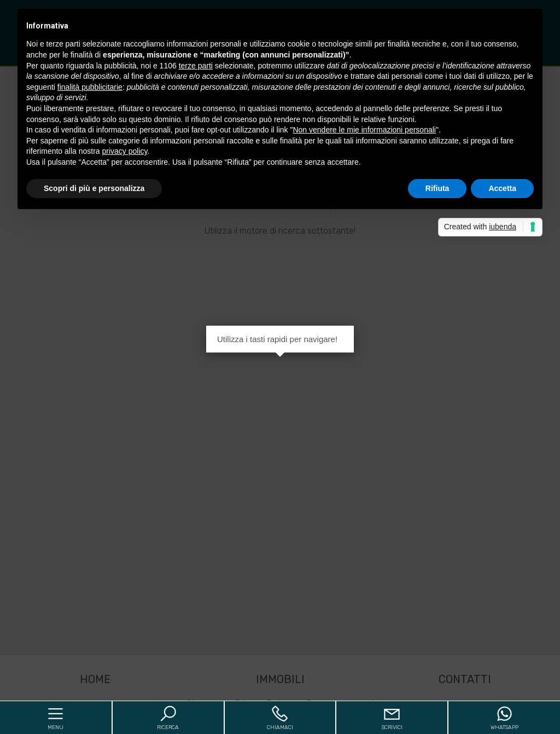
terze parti (196, 66)
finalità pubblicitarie (90, 87)
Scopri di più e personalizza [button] (94, 188)
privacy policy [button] (125, 151)
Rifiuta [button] (437, 188)
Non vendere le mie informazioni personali (364, 130)
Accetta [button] (502, 188)
